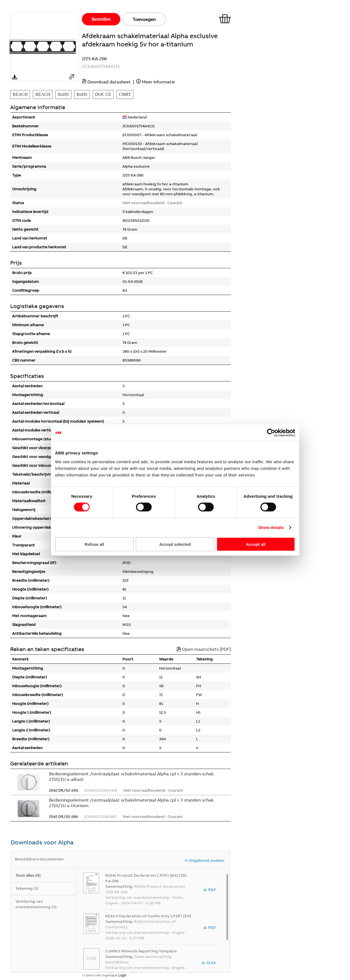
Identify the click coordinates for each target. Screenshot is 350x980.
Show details (271, 527)
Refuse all (94, 544)
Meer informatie (158, 82)
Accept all (256, 544)
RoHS (63, 94)
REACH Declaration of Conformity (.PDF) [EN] (148, 916)
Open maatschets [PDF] (204, 649)
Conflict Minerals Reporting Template (141, 951)
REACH (20, 94)
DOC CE (103, 94)
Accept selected (175, 544)
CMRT (125, 94)
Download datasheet (109, 82)
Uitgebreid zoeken (204, 860)
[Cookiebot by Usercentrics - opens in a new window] (271, 433)
